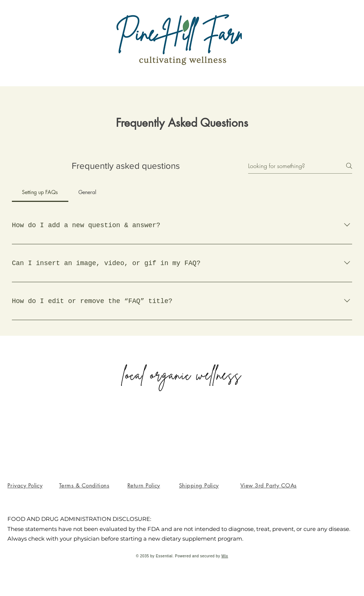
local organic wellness (182, 375)
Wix (225, 556)
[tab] (40, 192)
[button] (199, 485)
